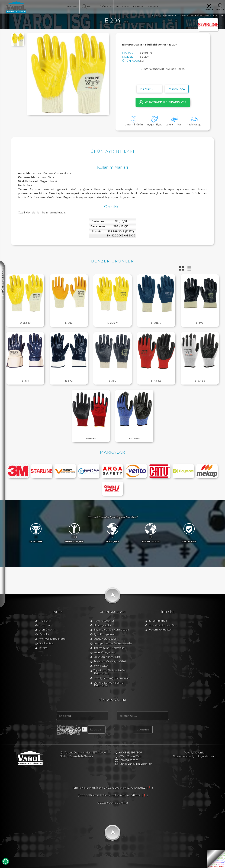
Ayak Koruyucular (104, 634)
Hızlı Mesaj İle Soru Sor (163, 625)
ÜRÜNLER (106, 7)
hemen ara (150, 89)
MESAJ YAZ (177, 89)
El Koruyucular (102, 625)
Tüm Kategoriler (104, 621)
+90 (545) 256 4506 (130, 753)
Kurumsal (44, 625)
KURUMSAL (139, 7)
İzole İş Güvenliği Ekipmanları (111, 678)
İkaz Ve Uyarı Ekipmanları (109, 648)
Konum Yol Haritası (160, 630)
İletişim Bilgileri (158, 621)
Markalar (44, 634)
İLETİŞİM (153, 7)
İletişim (43, 648)
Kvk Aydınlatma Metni (52, 639)
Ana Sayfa (45, 621)
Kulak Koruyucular (105, 652)
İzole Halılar (101, 666)
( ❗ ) (150, 788)
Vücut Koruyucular (105, 639)
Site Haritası (46, 643)
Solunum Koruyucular (107, 657)
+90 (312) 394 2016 (130, 756)
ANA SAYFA (72, 7)
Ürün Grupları (47, 630)
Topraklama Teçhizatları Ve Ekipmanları (110, 672)
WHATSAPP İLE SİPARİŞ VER (163, 102)
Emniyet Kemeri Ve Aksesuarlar (113, 643)
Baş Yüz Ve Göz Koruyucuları (111, 630)
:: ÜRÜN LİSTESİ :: (3, 283)
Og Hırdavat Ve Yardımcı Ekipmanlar (108, 684)
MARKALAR (122, 7)
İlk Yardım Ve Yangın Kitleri (110, 661)
